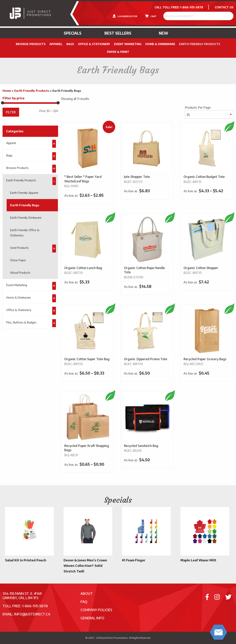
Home (7, 91)
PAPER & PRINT (118, 52)
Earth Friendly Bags (25, 205)
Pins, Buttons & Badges (21, 322)
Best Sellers (118, 33)
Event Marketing (128, 44)
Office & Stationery (94, 44)
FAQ (84, 602)
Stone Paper (18, 260)
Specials (73, 33)
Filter (11, 112)
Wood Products (20, 273)
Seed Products (19, 248)
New (164, 33)
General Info (92, 618)
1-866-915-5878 (192, 7)
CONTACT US (224, 7)
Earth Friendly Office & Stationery (25, 233)
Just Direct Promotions (115, 638)
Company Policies (96, 610)
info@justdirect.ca (32, 614)
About (87, 593)
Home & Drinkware (160, 44)
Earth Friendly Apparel (24, 193)
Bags (70, 44)
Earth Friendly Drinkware (26, 218)
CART (151, 16)
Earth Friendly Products (200, 44)
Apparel (56, 44)
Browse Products (31, 44)
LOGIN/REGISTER (125, 16)
